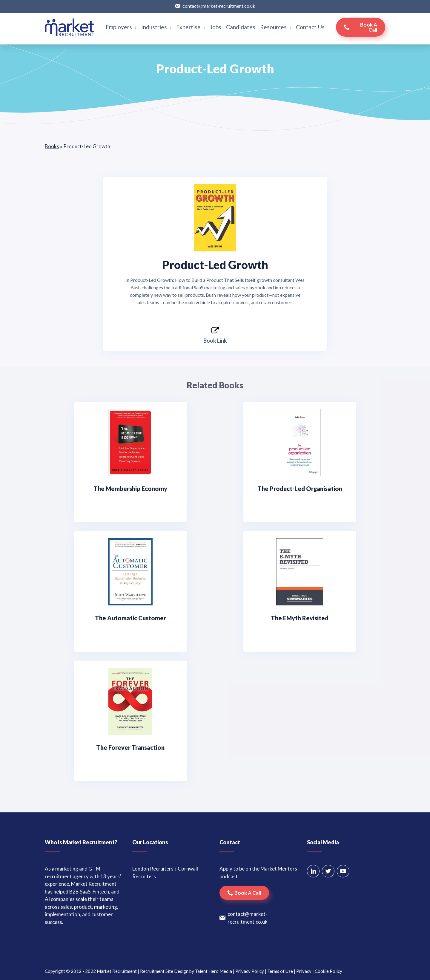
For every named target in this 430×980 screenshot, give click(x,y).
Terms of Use (280, 971)
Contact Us (310, 27)
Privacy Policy (250, 971)
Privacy (304, 971)
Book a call (369, 27)
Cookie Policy (328, 971)
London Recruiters (153, 869)
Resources (276, 27)
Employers (121, 27)
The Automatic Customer (130, 618)
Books (52, 146)
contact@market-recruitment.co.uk (219, 6)
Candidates (241, 27)
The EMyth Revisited (300, 618)
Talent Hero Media (214, 971)
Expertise (191, 27)
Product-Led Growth (215, 265)
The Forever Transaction (130, 747)
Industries (156, 27)
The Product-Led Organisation (300, 489)
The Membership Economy (130, 489)
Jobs (216, 27)
